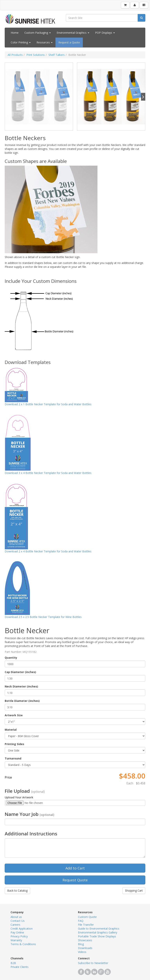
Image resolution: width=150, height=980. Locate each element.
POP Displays (105, 33)
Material (11, 730)
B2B (13, 963)
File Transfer (86, 925)
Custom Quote (87, 917)
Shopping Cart (134, 891)
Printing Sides (14, 744)
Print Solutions (36, 55)
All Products (15, 55)
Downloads (85, 948)
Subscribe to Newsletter (93, 963)
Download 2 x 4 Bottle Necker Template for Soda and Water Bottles (48, 551)
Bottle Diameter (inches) (22, 701)
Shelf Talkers (57, 55)
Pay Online (17, 932)
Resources (45, 42)
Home (15, 33)
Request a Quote (69, 42)
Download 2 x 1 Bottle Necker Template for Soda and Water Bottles (48, 404)
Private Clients (20, 967)
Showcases (85, 940)
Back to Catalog (17, 891)
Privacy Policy (19, 936)
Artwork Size (14, 715)
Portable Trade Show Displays (97, 936)
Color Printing (21, 42)
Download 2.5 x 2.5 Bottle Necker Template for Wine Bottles (43, 617)
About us (16, 917)
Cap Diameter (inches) (20, 672)
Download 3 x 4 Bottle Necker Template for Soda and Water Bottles (48, 473)
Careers (15, 925)
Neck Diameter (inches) (21, 686)
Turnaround (13, 758)
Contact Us (18, 921)
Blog (81, 944)
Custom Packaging (38, 33)
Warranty (16, 940)
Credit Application (22, 929)
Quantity (11, 658)
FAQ (81, 921)
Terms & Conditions (23, 944)
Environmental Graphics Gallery (98, 932)
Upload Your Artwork (19, 797)
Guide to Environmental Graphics (99, 929)
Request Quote (75, 880)
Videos (82, 952)
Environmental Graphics (73, 33)
